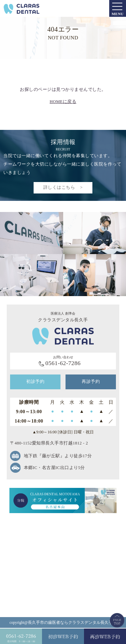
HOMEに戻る (63, 102)
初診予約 (35, 382)
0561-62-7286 (63, 363)
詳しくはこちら (59, 187)
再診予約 (91, 382)
